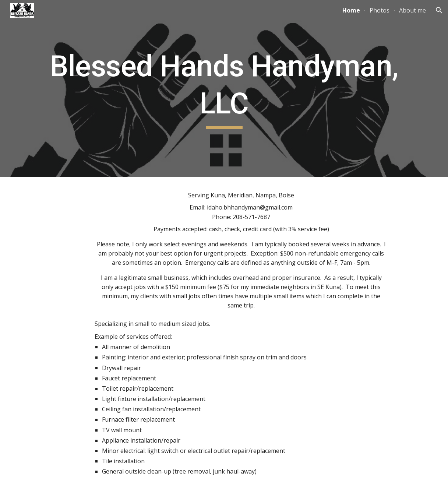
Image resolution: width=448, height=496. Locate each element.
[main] (224, 88)
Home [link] (351, 10)
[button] (439, 10)
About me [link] (412, 10)
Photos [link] (380, 10)
